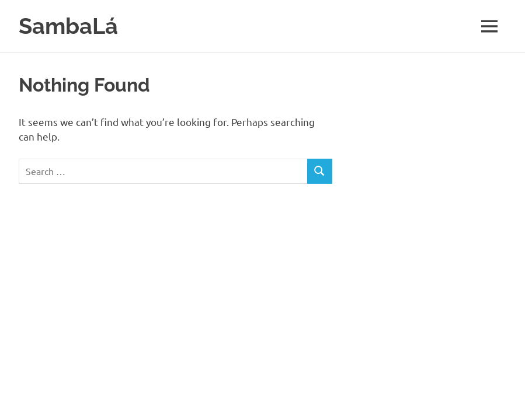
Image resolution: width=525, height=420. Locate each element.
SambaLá (68, 26)
